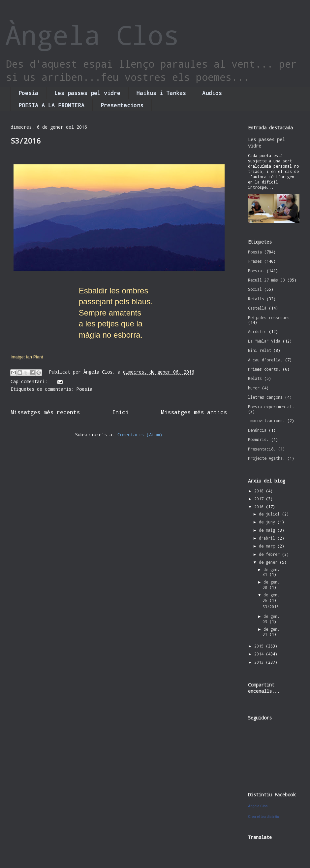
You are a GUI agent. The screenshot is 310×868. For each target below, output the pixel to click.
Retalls (256, 299)
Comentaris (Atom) (140, 434)
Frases (255, 261)
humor (254, 388)
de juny (268, 522)
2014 (260, 654)
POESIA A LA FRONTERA (51, 105)
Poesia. (256, 271)
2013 (260, 662)
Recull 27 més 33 (266, 280)
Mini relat (260, 350)
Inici (120, 412)
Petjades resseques (269, 317)
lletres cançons (265, 397)
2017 (260, 499)
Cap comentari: (30, 381)
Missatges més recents (45, 412)
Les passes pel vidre (87, 93)
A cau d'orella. (265, 360)
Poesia (28, 93)
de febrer (270, 554)
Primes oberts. (264, 369)
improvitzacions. (266, 420)
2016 (260, 507)
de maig (268, 530)
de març (268, 546)
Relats (255, 378)
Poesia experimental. (271, 407)
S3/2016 (26, 141)
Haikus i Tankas (161, 93)
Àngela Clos (92, 35)
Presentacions (122, 105)
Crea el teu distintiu (263, 817)
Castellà (257, 308)
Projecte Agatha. (266, 458)
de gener (269, 562)
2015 (260, 646)
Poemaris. (258, 439)
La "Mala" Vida (264, 341)
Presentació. (262, 449)
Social (255, 289)
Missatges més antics (194, 412)
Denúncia (257, 430)
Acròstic (257, 331)
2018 (260, 491)
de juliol (270, 514)
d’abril (268, 538)
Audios (212, 93)
